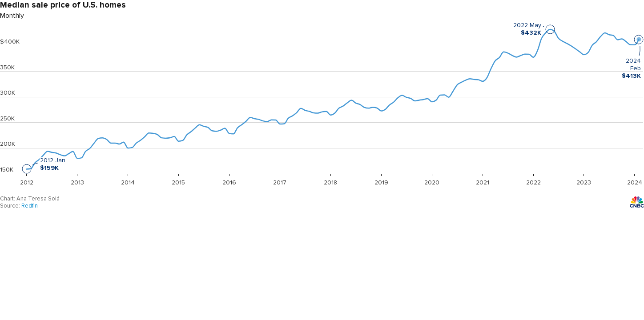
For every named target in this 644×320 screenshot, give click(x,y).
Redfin (30, 206)
